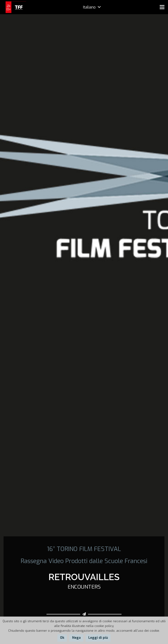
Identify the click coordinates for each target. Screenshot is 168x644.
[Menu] (162, 7)
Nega (76, 638)
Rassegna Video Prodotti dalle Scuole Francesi (84, 561)
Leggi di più (98, 638)
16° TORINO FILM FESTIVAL (84, 549)
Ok (62, 638)
